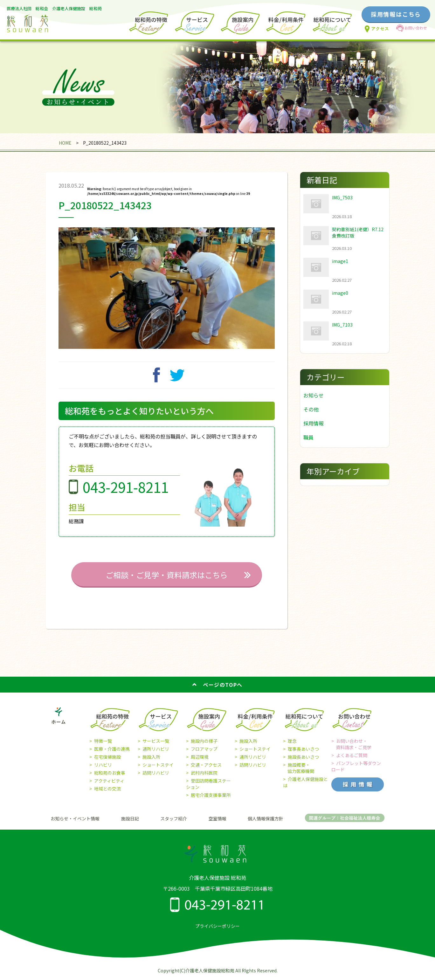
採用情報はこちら (396, 14)
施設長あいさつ (303, 757)
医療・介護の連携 (112, 749)
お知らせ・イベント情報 (75, 818)
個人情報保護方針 (266, 818)
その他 (311, 409)
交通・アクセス (206, 765)
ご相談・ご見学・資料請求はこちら (167, 575)
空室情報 (217, 818)
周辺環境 (200, 757)
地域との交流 (107, 789)
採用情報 (314, 423)
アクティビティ (109, 781)
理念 (292, 741)
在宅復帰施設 (107, 757)
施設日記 (130, 818)
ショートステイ (158, 765)
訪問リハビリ (156, 773)
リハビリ (103, 765)
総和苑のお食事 (110, 773)
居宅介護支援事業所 (211, 795)
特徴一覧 (103, 741)
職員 (308, 437)
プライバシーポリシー (217, 926)
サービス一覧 (156, 741)
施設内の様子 (204, 741)
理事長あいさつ (303, 749)
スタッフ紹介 (174, 818)
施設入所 (151, 757)
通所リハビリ (156, 749)
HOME (65, 143)
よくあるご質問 (352, 755)
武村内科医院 (204, 773)
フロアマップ (204, 749)
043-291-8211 (126, 487)
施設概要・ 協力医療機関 (299, 768)
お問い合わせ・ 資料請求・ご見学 (351, 744)
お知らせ (314, 395)
